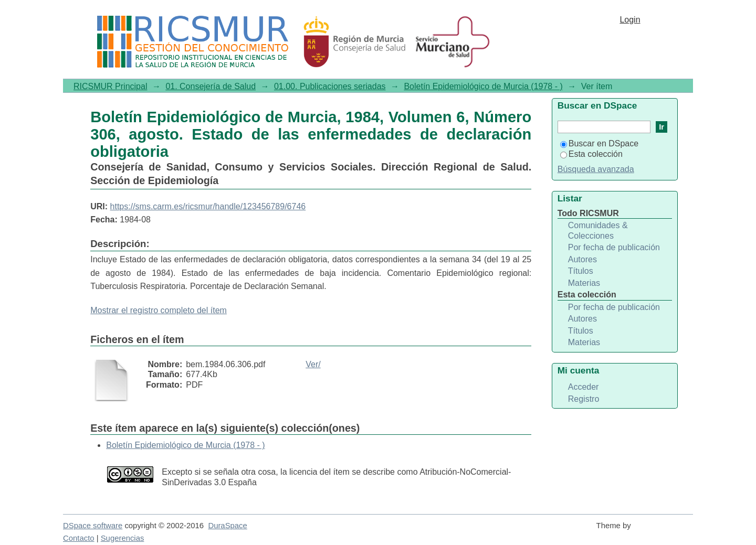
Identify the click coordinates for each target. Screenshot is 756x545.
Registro (584, 399)
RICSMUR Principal (110, 86)
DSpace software (93, 526)
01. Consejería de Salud (211, 86)
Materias (584, 283)
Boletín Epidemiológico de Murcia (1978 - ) (483, 86)
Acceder (584, 387)
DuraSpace (227, 526)
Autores (582, 259)
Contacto (79, 538)
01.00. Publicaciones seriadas (330, 86)
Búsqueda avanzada (596, 169)
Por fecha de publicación (614, 247)
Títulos (581, 271)
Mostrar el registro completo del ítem (159, 310)
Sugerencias (123, 538)
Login (630, 20)
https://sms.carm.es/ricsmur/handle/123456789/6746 (208, 206)
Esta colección (591, 154)
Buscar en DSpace (599, 143)
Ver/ (313, 364)
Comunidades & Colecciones (598, 231)
